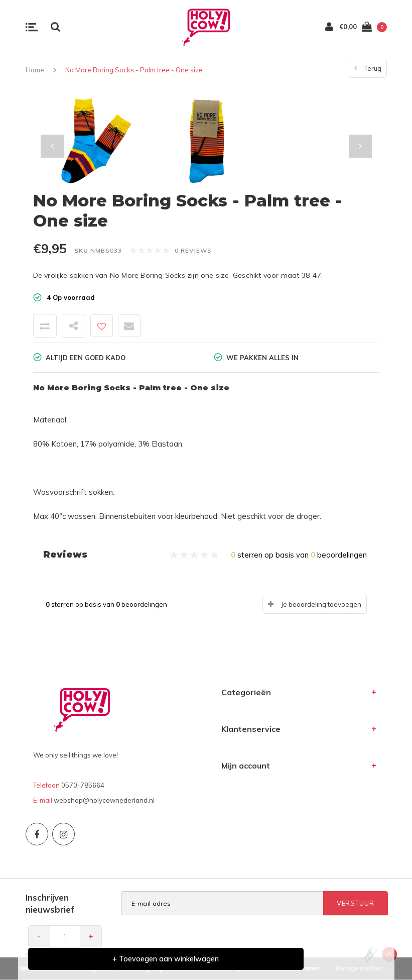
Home (35, 70)
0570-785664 (83, 785)
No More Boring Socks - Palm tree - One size (134, 70)
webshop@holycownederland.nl (104, 800)
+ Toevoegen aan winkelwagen (246, 959)
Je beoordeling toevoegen (321, 604)
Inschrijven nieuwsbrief (50, 903)
